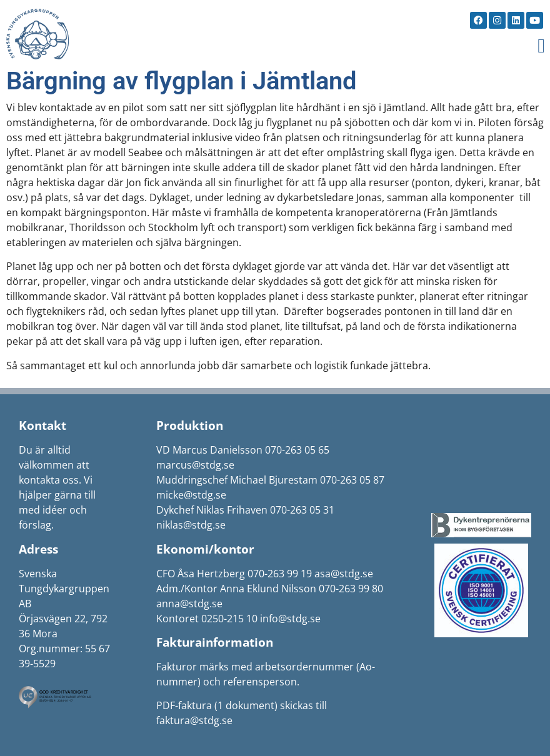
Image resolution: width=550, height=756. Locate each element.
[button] (541, 46)
